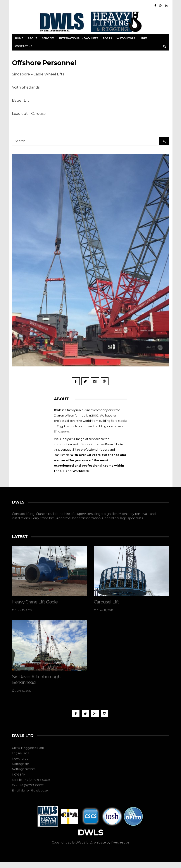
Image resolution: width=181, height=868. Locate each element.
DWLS (90, 839)
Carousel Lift (107, 602)
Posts (107, 38)
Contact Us (24, 46)
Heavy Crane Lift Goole (35, 602)
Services (48, 38)
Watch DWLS (126, 38)
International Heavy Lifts (79, 38)
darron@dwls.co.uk (35, 797)
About (33, 38)
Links (144, 38)
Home (19, 38)
